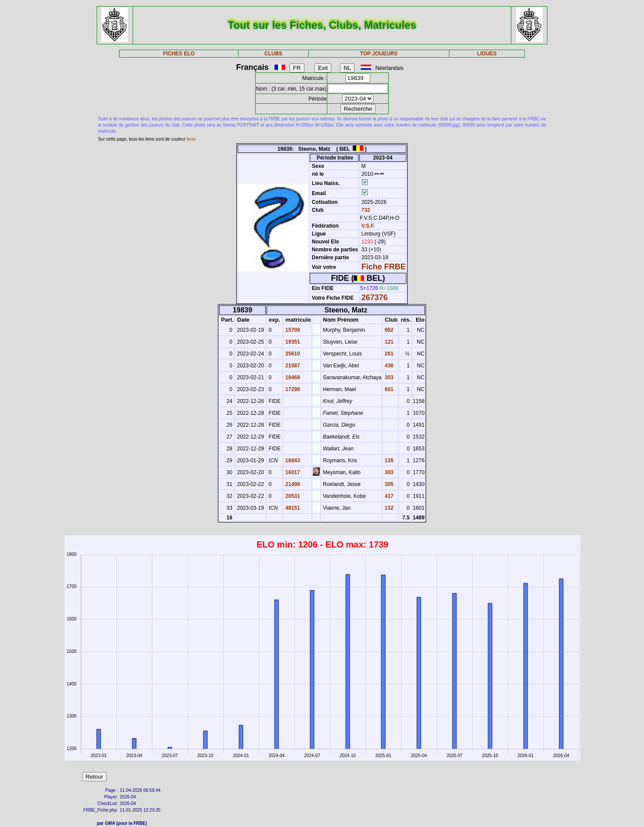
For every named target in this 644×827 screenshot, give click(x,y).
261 (388, 354)
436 (388, 366)
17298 (292, 389)
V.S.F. (368, 226)
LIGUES (487, 54)
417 (388, 496)
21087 (292, 366)
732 (365, 210)
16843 (292, 461)
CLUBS (273, 54)
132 (388, 508)
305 (388, 484)
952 (388, 330)
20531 (292, 496)
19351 (292, 342)
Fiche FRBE (384, 267)
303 (388, 377)
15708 (292, 330)
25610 (292, 354)
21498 (292, 484)
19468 (292, 377)
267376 (375, 297)
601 (388, 389)
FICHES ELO (179, 54)
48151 (292, 508)
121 (388, 342)
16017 (292, 472)
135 (388, 461)
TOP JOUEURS (379, 54)
